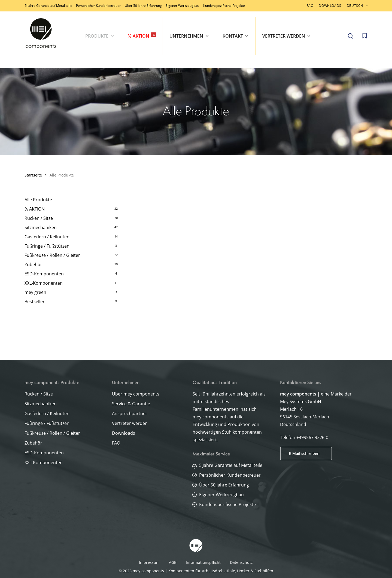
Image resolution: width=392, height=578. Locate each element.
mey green (35, 292)
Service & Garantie (131, 404)
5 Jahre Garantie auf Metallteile (48, 6)
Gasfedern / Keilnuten (47, 237)
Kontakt (236, 36)
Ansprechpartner (130, 413)
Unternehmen (189, 36)
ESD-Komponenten (44, 274)
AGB (173, 562)
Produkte (100, 36)
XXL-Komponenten (44, 283)
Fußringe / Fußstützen (47, 246)
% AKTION (142, 36)
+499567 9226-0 (312, 437)
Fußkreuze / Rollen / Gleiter (52, 255)
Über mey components (136, 394)
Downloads (124, 433)
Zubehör (33, 264)
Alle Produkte (38, 200)
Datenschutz (241, 562)
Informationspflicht (203, 562)
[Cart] (364, 36)
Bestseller (35, 302)
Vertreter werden (287, 36)
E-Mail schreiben (304, 453)
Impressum (149, 562)
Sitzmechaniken (41, 227)
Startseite (33, 175)
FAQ (116, 443)
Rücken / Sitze (39, 218)
